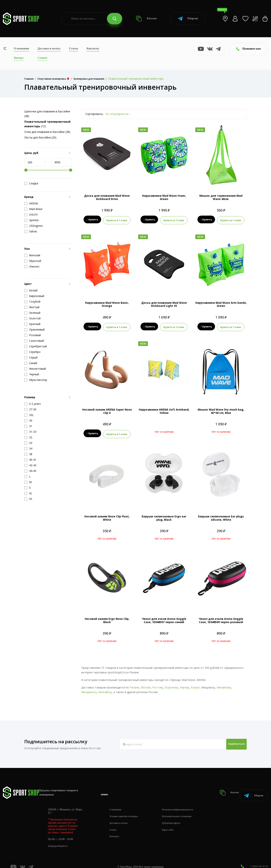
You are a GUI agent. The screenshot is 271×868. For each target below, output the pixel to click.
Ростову (158, 684)
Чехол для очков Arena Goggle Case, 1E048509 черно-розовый (221, 617)
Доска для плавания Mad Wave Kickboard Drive (107, 197)
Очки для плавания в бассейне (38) (47, 132)
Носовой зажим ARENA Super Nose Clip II (107, 409)
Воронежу (172, 684)
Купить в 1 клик (117, 220)
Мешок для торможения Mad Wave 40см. (221, 197)
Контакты (93, 49)
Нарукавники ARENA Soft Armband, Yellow (164, 409)
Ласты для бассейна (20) (40, 137)
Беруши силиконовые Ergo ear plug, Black (164, 515)
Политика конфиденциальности (185, 802)
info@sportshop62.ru (59, 838)
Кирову (185, 684)
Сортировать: (94, 114)
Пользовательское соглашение (185, 808)
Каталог (146, 19)
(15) (47, 124)
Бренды (19, 58)
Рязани (135, 684)
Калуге (195, 684)
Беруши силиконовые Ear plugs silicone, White (221, 515)
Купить (92, 220)
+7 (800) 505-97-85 (257, 858)
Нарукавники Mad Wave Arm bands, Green (221, 303)
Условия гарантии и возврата (126, 808)
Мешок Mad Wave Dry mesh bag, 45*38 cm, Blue (221, 409)
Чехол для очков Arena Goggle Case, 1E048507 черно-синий (164, 617)
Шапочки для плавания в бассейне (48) (47, 114)
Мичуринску (89, 689)
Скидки (42, 58)
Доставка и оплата (49, 49)
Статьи (74, 49)
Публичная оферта (178, 815)
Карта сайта (174, 822)
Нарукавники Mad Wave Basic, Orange (107, 303)
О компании (21, 49)
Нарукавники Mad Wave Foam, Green (164, 197)
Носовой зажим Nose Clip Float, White (107, 515)
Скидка (31, 183)
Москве (146, 684)
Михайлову (224, 684)
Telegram (188, 19)
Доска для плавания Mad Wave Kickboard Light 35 (164, 303)
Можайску (105, 689)
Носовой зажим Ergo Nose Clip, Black (107, 617)
